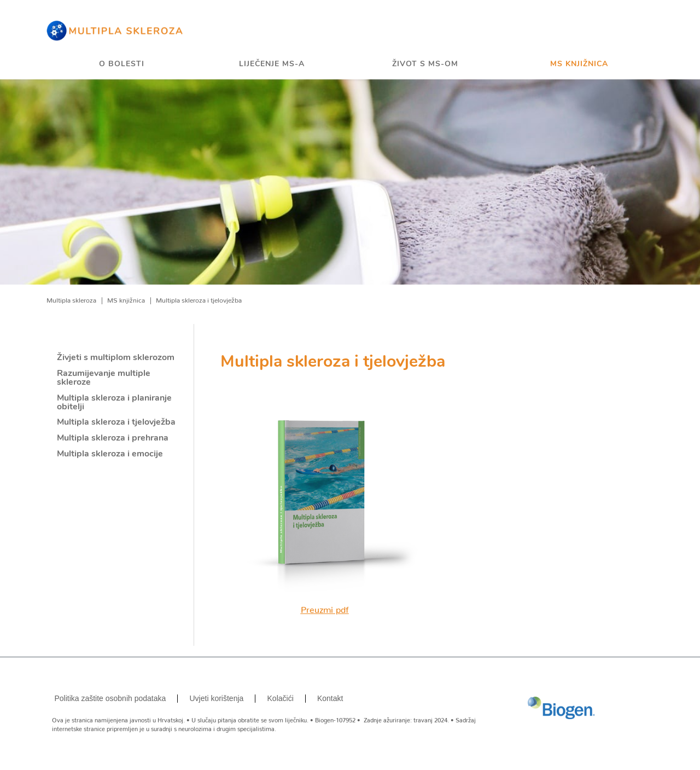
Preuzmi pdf (325, 607)
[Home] (115, 30)
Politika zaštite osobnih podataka (110, 698)
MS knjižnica (579, 64)
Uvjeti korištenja (217, 698)
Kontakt (330, 698)
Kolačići (281, 698)
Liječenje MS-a (272, 64)
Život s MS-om (425, 64)
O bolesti (122, 64)
